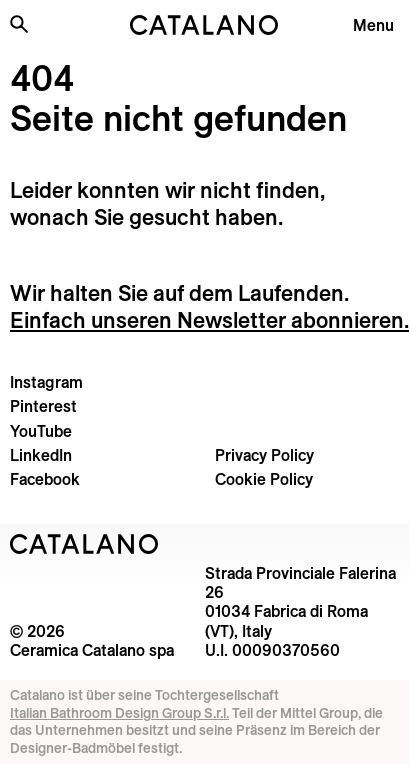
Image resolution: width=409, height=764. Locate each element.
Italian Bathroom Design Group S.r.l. (119, 713)
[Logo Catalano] (84, 544)
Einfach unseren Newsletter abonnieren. (209, 320)
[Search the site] (19, 24)
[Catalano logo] (204, 25)
